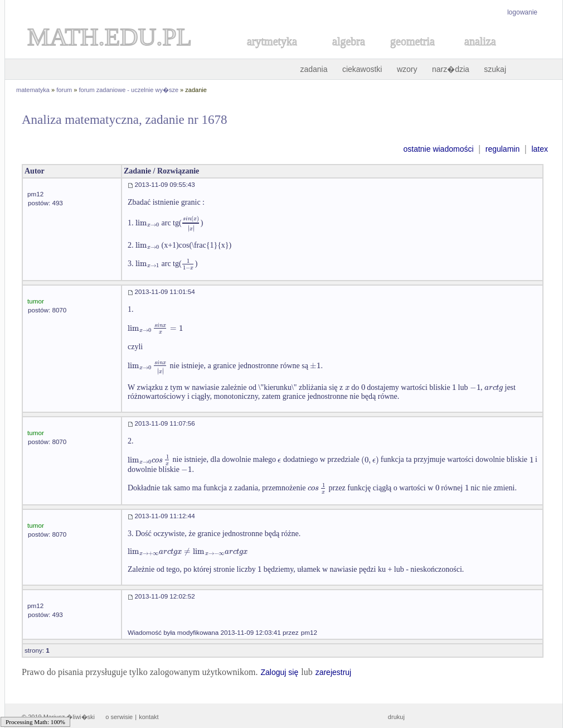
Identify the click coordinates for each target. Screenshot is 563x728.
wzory (407, 69)
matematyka (33, 90)
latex (540, 149)
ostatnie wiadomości (438, 149)
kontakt (149, 717)
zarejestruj (334, 672)
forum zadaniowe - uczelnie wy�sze (129, 90)
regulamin (503, 149)
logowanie (522, 12)
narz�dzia (451, 69)
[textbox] (147, 223)
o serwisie (119, 717)
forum (64, 90)
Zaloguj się (279, 672)
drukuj (396, 717)
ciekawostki (362, 69)
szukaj (495, 69)
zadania (314, 69)
